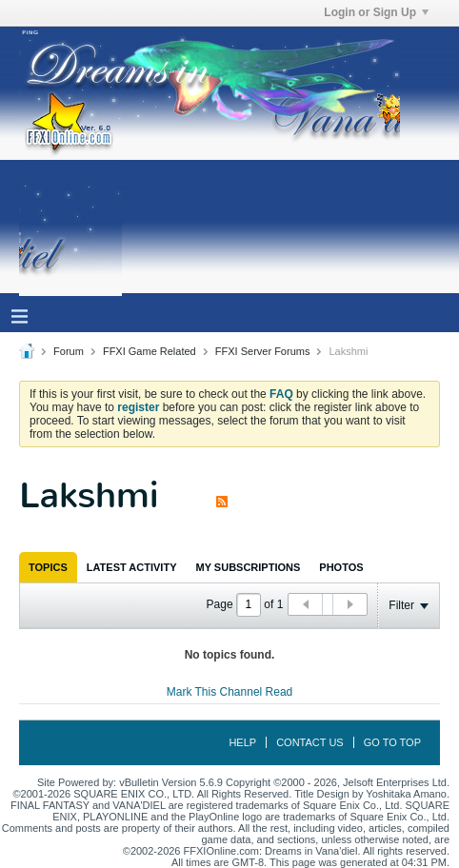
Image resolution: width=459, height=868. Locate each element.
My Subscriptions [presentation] (249, 567)
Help (242, 742)
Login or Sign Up (376, 12)
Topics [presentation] (48, 567)
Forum (69, 351)
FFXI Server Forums (263, 351)
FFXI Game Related (150, 351)
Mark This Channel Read (230, 692)
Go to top (392, 742)
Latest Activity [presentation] (132, 567)
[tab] (48, 567)
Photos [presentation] (341, 567)
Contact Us (310, 742)
